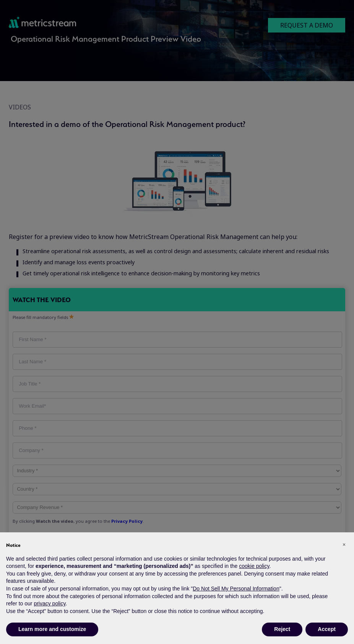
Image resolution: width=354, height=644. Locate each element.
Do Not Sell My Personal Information (236, 589)
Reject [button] (282, 629)
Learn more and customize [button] (52, 629)
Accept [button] (327, 629)
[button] (344, 545)
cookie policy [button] (254, 566)
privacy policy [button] (50, 603)
